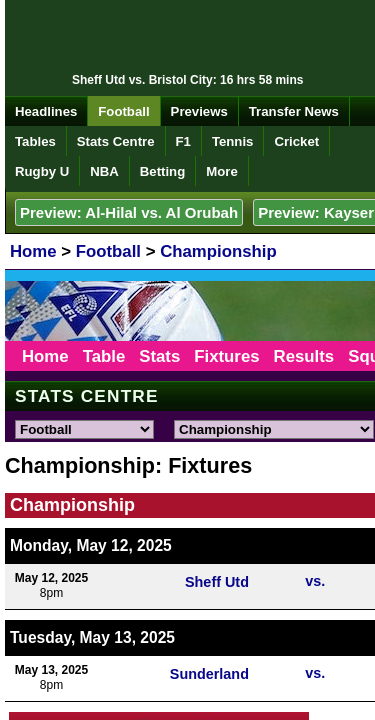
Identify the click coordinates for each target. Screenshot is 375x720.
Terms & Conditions (308, 577)
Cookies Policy (226, 591)
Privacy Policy (146, 591)
